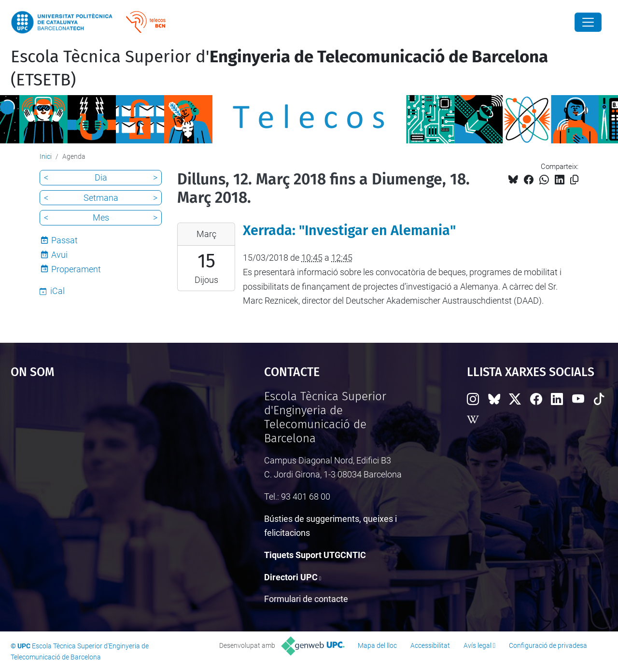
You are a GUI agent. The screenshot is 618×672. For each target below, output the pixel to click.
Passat (64, 240)
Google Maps (106, 462)
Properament (76, 269)
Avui (59, 255)
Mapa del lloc (377, 645)
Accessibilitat (430, 645)
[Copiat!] (574, 180)
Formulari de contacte (306, 599)
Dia (101, 177)
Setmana (101, 198)
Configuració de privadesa (548, 645)
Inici (46, 156)
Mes (101, 217)
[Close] (588, 22)
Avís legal (478, 645)
